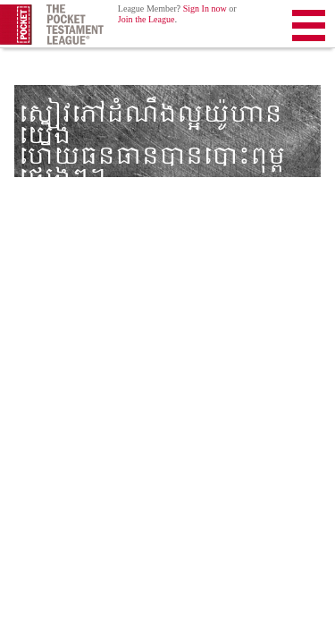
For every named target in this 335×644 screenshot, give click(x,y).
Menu (309, 29)
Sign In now (205, 9)
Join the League (147, 20)
